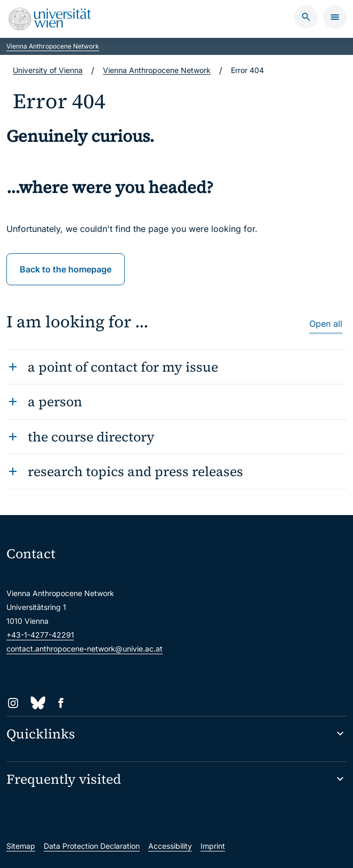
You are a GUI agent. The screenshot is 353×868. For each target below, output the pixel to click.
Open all (326, 324)
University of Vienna (48, 70)
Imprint (213, 846)
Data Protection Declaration (92, 846)
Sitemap (21, 846)
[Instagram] (13, 703)
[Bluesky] (37, 703)
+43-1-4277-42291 (40, 635)
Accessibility (170, 846)
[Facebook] (61, 703)
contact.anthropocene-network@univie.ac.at (85, 649)
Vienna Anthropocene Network (53, 46)
